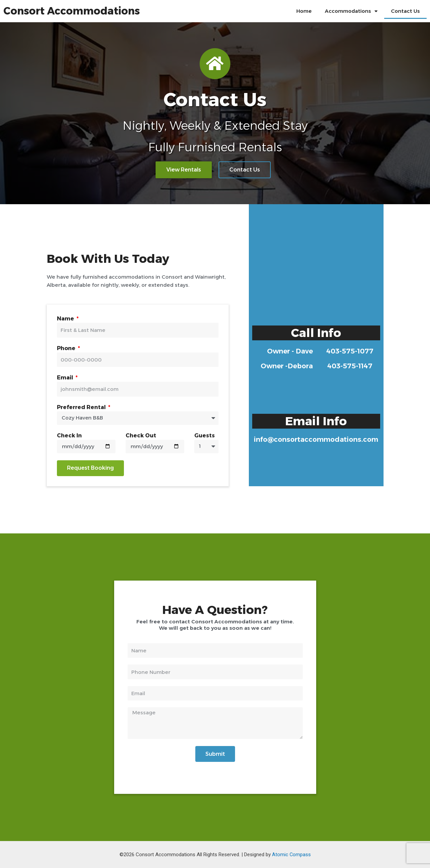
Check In (69, 436)
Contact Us (405, 11)
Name (66, 319)
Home (304, 11)
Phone (67, 348)
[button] (184, 171)
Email (66, 378)
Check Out (141, 436)
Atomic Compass (291, 855)
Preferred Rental (82, 407)
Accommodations (351, 11)
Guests (205, 436)
